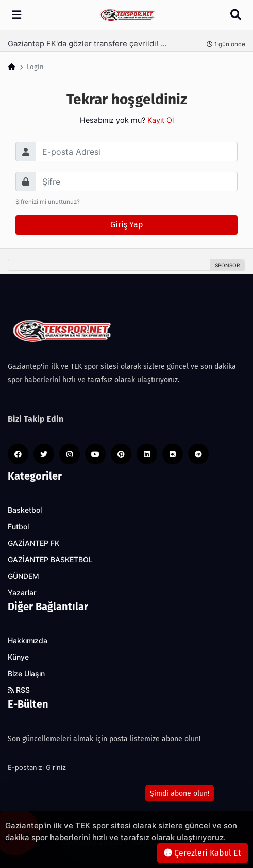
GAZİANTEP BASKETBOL (50, 560)
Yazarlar (22, 593)
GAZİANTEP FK (33, 543)
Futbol (18, 527)
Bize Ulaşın (26, 674)
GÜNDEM (23, 576)
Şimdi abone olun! (180, 793)
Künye (18, 657)
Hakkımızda (28, 641)
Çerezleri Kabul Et (203, 853)
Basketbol (25, 510)
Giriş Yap (127, 225)
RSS (19, 690)
